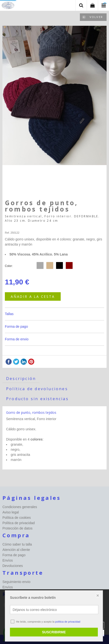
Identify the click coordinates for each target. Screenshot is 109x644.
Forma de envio (17, 339)
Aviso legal (11, 512)
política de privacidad (68, 622)
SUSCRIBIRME (54, 632)
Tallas (9, 314)
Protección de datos (17, 528)
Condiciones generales (20, 507)
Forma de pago (16, 326)
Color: (9, 266)
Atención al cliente (16, 550)
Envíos (8, 560)
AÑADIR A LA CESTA (33, 296)
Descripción (21, 379)
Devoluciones (13, 566)
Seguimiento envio (16, 582)
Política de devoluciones (37, 389)
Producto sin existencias (37, 399)
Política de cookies (17, 518)
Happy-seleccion (15, 227)
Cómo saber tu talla (17, 544)
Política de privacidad (19, 523)
